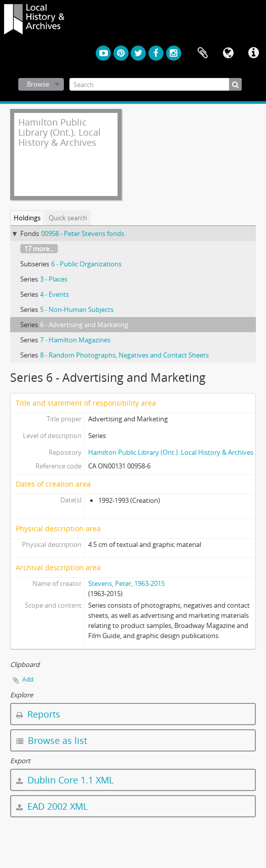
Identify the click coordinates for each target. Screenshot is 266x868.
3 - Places (54, 279)
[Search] (156, 84)
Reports (38, 714)
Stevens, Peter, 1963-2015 (126, 583)
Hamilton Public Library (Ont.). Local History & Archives (171, 452)
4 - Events (54, 294)
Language (228, 53)
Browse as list (52, 740)
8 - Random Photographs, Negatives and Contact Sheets (124, 355)
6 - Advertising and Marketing (84, 325)
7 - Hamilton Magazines (75, 340)
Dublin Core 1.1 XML (65, 780)
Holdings (27, 218)
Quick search (68, 218)
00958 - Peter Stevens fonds (83, 233)
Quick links (253, 53)
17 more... (39, 249)
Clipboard (203, 53)
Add (28, 679)
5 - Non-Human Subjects (77, 309)
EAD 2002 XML (52, 806)
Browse (38, 84)
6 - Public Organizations (86, 264)
